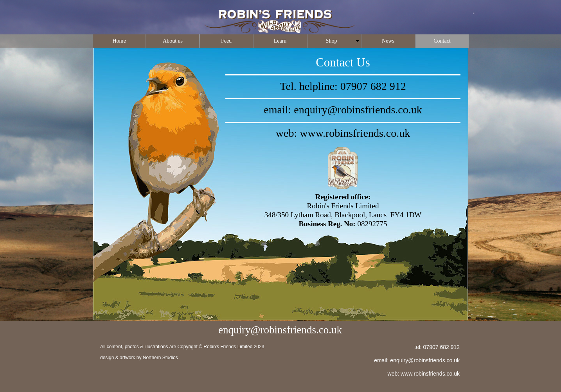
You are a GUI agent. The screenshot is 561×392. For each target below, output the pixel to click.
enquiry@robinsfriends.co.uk (358, 110)
